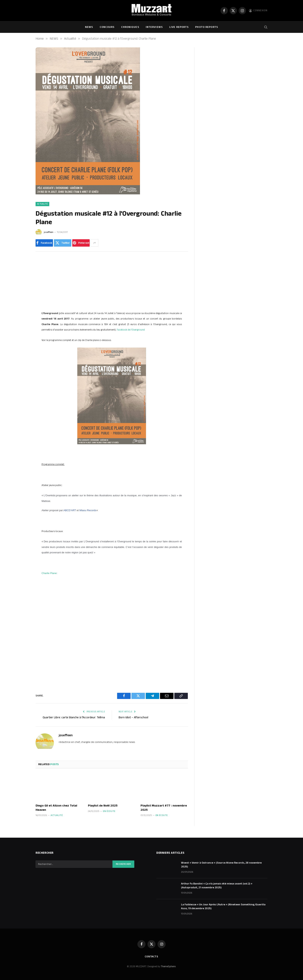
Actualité (42, 204)
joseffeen (49, 232)
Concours (107, 27)
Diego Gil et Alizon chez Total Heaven (56, 808)
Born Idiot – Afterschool (133, 717)
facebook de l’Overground (131, 330)
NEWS (89, 27)
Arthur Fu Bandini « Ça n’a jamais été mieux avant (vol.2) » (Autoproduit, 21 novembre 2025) (217, 886)
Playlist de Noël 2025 (103, 806)
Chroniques (130, 27)
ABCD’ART (70, 510)
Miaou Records (88, 510)
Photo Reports (207, 27)
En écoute (109, 811)
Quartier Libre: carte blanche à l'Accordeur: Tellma (74, 717)
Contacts (151, 957)
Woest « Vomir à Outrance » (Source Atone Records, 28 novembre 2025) (221, 865)
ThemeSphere (168, 966)
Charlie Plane (49, 573)
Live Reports (179, 27)
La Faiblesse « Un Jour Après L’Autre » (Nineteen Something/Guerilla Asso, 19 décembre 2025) (223, 907)
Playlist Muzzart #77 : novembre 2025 (164, 808)
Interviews (154, 27)
